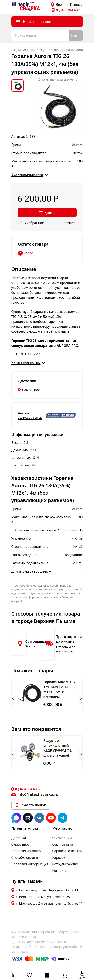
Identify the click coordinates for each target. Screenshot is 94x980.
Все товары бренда (30, 418)
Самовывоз (20, 844)
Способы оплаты (25, 857)
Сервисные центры (67, 851)
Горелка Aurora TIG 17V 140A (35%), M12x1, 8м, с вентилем (59, 689)
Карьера (59, 857)
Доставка (19, 838)
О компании (62, 838)
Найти (76, 35)
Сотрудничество (65, 864)
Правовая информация (30, 864)
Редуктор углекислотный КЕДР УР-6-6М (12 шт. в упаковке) (58, 748)
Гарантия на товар (26, 851)
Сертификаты (63, 844)
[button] (14, 698)
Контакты (60, 871)
